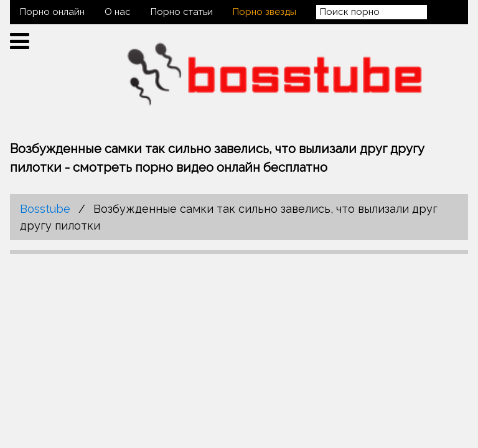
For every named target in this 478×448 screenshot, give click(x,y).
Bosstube (45, 209)
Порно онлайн (52, 12)
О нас (118, 12)
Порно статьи (182, 12)
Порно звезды (265, 12)
